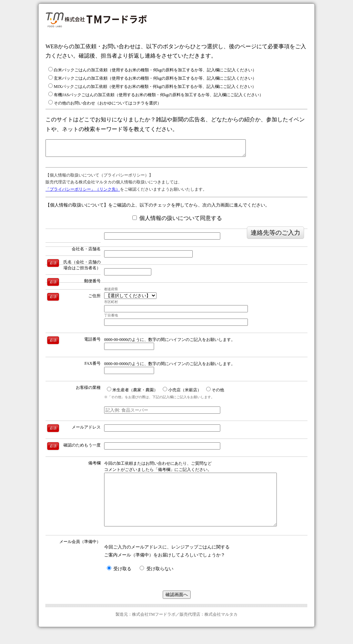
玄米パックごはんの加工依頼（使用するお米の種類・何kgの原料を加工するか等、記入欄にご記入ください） (152, 78)
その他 (215, 393)
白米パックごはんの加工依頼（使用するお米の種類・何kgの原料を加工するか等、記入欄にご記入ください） (152, 70)
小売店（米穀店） (182, 393)
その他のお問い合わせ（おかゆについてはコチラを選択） (105, 103)
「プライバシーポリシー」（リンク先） (83, 192)
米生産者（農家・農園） (132, 393)
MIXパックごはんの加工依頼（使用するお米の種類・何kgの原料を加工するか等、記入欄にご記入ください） (152, 86)
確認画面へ (177, 608)
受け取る (119, 582)
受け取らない (156, 582)
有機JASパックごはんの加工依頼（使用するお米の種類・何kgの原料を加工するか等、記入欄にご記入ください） (156, 94)
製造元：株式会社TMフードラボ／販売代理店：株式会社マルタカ (176, 628)
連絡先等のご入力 (275, 236)
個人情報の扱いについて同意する (177, 221)
